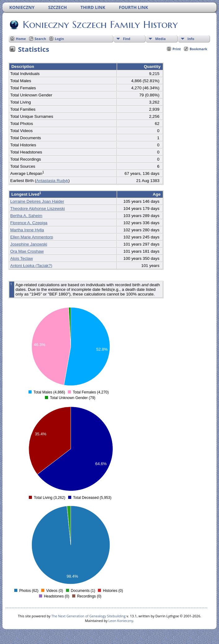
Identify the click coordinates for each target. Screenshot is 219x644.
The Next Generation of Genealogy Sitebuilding (89, 616)
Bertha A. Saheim (26, 216)
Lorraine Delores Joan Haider (37, 201)
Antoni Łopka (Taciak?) (31, 266)
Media (160, 39)
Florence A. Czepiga (29, 223)
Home (21, 39)
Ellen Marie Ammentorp (32, 237)
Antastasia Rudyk (52, 181)
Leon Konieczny (121, 621)
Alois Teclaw (22, 258)
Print (177, 49)
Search (40, 39)
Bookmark (198, 49)
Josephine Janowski (29, 244)
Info (191, 39)
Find (127, 39)
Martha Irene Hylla (27, 230)
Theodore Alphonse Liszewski (37, 209)
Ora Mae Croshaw (27, 251)
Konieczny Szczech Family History (100, 24)
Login (59, 39)
